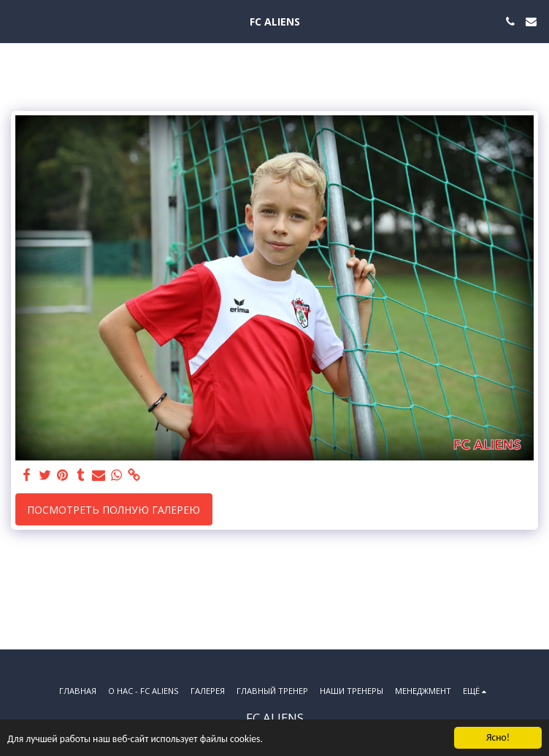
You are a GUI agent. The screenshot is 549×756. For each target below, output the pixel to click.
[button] (16, 21)
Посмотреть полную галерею (114, 510)
